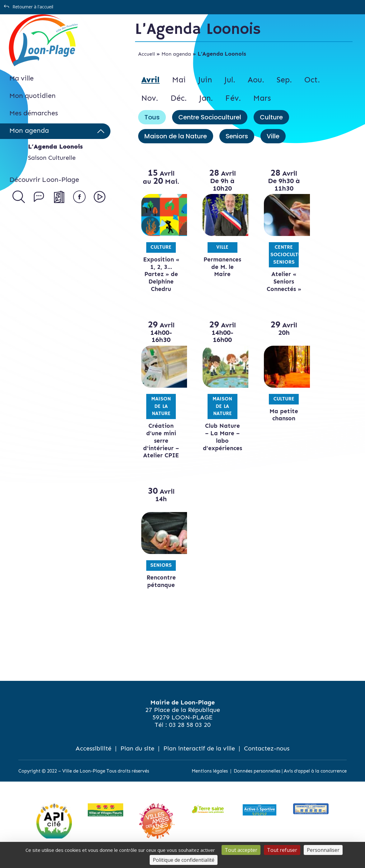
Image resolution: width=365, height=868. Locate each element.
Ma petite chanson (273, 415)
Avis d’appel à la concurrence (315, 778)
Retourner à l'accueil (33, 7)
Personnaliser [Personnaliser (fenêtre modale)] (323, 850)
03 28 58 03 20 (190, 732)
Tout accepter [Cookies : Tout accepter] (241, 850)
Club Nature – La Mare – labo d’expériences (218, 437)
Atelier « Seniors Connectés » (273, 282)
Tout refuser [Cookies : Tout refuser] (282, 850)
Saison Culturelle (52, 158)
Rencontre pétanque (159, 589)
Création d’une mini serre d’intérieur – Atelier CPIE (159, 444)
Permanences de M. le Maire (217, 267)
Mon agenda (176, 54)
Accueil (147, 54)
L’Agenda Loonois (55, 146)
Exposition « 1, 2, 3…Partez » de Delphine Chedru (159, 274)
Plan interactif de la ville (199, 756)
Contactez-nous (267, 756)
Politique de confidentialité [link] (184, 860)
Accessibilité (94, 756)
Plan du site (137, 756)
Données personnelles (257, 778)
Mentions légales (210, 778)
